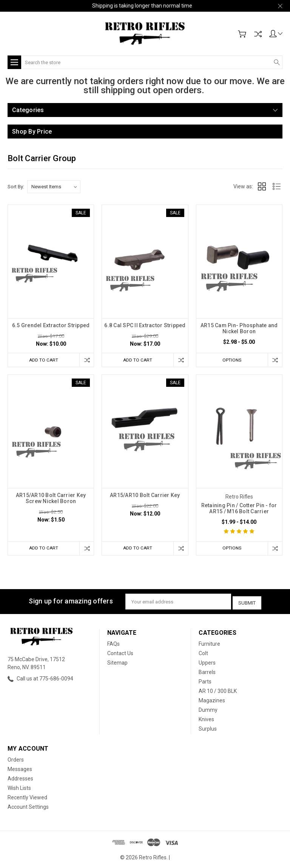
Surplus (208, 728)
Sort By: (16, 187)
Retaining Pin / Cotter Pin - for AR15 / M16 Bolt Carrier (239, 509)
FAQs (113, 643)
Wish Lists (19, 787)
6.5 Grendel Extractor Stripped (51, 325)
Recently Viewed (27, 797)
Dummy (208, 709)
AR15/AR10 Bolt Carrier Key (145, 496)
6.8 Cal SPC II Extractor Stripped (145, 325)
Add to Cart (42, 360)
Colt (203, 653)
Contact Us (120, 653)
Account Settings (28, 806)
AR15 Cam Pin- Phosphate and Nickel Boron (239, 328)
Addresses (20, 778)
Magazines (212, 700)
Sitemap (117, 662)
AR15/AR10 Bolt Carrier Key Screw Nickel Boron (51, 499)
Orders (16, 759)
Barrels (207, 671)
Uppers (207, 662)
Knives (206, 719)
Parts (205, 681)
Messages (20, 768)
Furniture (209, 643)
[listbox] (54, 187)
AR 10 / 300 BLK (218, 690)
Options (230, 360)
